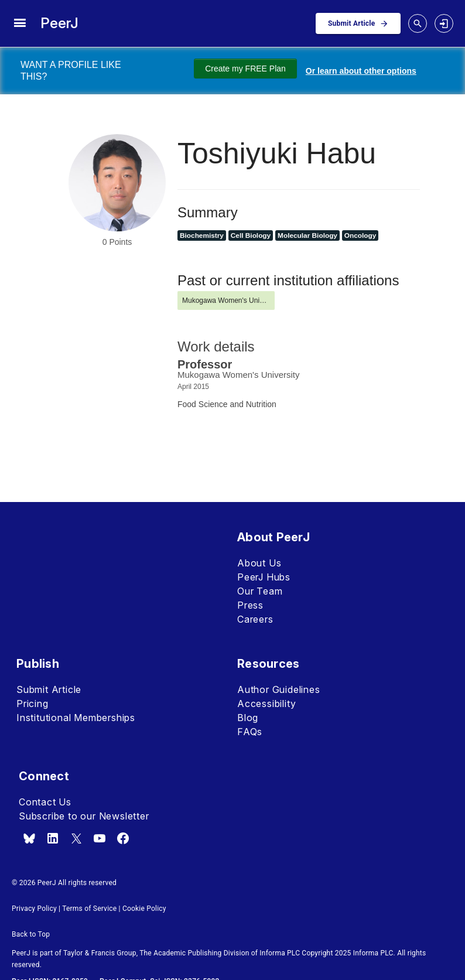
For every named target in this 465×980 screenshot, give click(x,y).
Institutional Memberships (76, 718)
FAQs (250, 732)
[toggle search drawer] (418, 23)
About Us (259, 563)
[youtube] (100, 838)
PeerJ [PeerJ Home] (59, 23)
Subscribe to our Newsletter (84, 816)
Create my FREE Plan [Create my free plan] (245, 69)
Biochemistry (202, 235)
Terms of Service (89, 909)
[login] (444, 23)
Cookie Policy (144, 909)
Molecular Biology (307, 235)
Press (250, 605)
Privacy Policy (34, 909)
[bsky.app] (29, 838)
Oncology (360, 235)
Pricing (33, 704)
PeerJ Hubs (264, 577)
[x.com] (76, 838)
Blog (248, 718)
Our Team (260, 591)
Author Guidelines (279, 689)
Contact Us (45, 802)
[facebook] (123, 838)
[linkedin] (53, 838)
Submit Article (49, 689)
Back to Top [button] (31, 934)
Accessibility (266, 704)
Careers (255, 619)
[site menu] (20, 23)
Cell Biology (251, 235)
